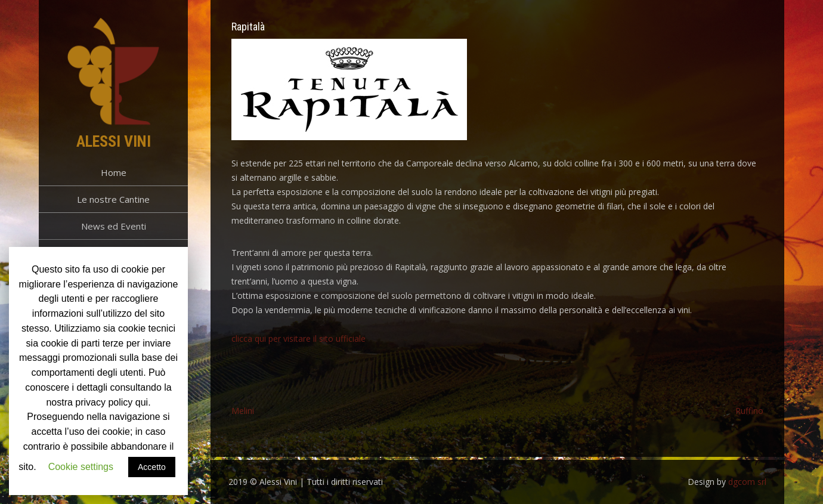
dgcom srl (747, 482)
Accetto (152, 467)
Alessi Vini (114, 141)
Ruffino (749, 411)
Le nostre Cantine (113, 199)
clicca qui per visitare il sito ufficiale (298, 338)
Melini (243, 411)
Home (114, 172)
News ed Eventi (114, 226)
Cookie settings (81, 467)
